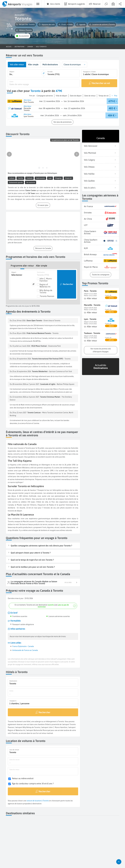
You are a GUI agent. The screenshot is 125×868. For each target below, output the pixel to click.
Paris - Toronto (90, 291)
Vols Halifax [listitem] (101, 174)
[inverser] (44, 73)
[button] (25, 25)
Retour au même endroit (23, 779)
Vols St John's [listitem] (101, 188)
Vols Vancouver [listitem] (101, 146)
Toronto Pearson (47, 296)
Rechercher (68, 284)
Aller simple (42, 266)
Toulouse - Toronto (92, 333)
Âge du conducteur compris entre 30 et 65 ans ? (33, 784)
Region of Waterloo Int (45, 286)
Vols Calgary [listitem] (101, 160)
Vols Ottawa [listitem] (101, 167)
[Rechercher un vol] (99, 83)
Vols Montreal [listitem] (101, 153)
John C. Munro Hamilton (46, 280)
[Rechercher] (43, 712)
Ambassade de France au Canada (25, 650)
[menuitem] (17, 4)
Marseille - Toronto (92, 305)
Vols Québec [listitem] (101, 181)
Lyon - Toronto (90, 319)
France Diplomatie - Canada (23, 646)
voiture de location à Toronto (38, 801)
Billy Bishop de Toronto (46, 291)
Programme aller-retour (22, 266)
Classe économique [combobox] (72, 65)
